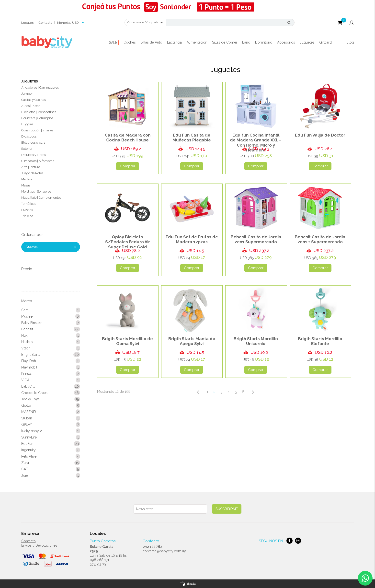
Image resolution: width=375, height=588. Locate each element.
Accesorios (286, 42)
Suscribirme (227, 509)
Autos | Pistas (31, 106)
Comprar (128, 166)
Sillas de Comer (225, 42)
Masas (26, 185)
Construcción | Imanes (37, 130)
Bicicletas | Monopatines (39, 112)
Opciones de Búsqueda (145, 23)
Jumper (27, 94)
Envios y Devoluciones (39, 545)
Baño (246, 42)
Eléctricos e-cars (33, 143)
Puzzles (27, 210)
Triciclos (27, 216)
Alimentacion (197, 42)
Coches (130, 42)
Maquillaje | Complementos (41, 198)
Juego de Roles (32, 173)
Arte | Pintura (31, 167)
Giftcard (325, 42)
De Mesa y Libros (34, 155)
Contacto (45, 23)
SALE (113, 43)
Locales (27, 23)
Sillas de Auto (151, 42)
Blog (350, 42)
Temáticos (29, 204)
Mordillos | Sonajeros (36, 191)
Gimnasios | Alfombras (38, 161)
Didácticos (29, 136)
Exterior (27, 149)
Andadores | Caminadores (40, 87)
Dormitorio (264, 42)
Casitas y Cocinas (34, 100)
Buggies (27, 124)
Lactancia (174, 42)
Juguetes (307, 42)
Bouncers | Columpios (37, 118)
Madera (27, 179)
